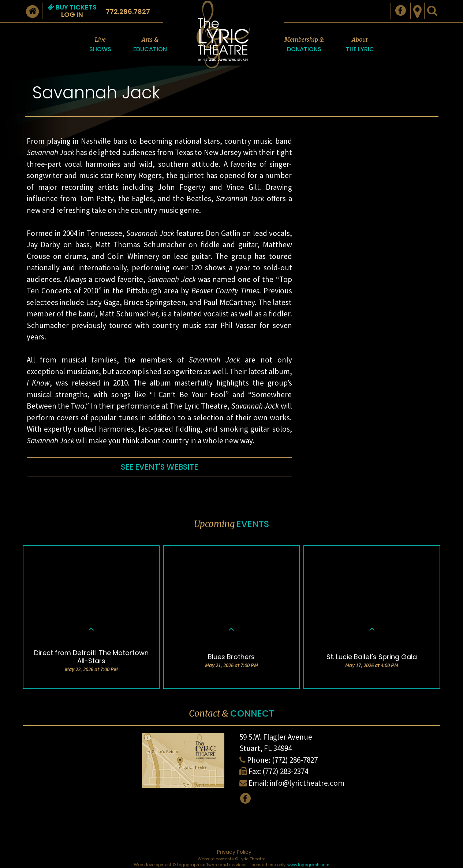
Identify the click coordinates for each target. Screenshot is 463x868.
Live (100, 45)
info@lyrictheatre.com (307, 783)
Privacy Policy (234, 852)
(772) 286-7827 (295, 760)
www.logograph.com (308, 865)
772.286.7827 (128, 12)
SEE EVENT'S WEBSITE (159, 467)
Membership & (304, 45)
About (360, 45)
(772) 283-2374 (285, 771)
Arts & (150, 45)
